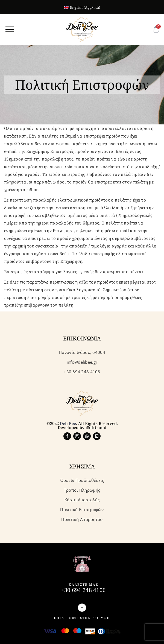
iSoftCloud (96, 427)
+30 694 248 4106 (83, 590)
